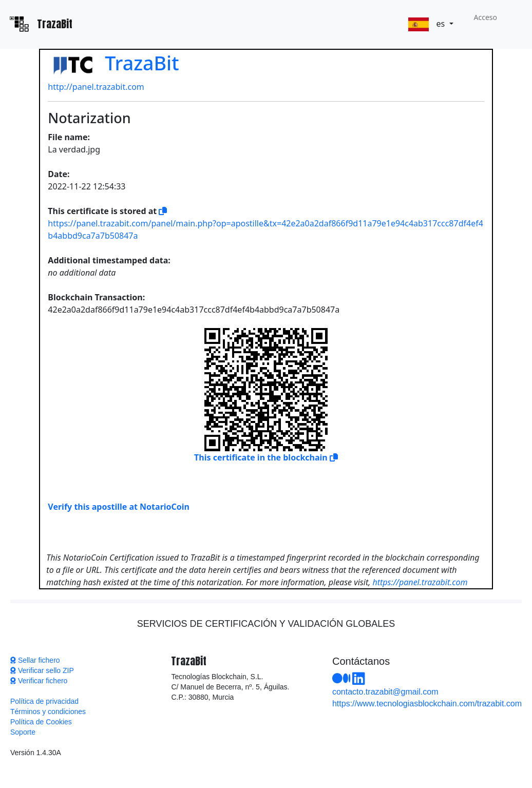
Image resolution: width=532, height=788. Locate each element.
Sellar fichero (35, 660)
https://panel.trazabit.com (420, 582)
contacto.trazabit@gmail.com (385, 692)
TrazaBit (113, 63)
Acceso (486, 17)
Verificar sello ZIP (42, 670)
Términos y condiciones (48, 712)
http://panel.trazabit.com (96, 87)
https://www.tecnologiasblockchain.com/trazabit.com (427, 704)
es (427, 24)
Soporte (23, 732)
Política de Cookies (41, 722)
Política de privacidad (44, 701)
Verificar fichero (39, 681)
